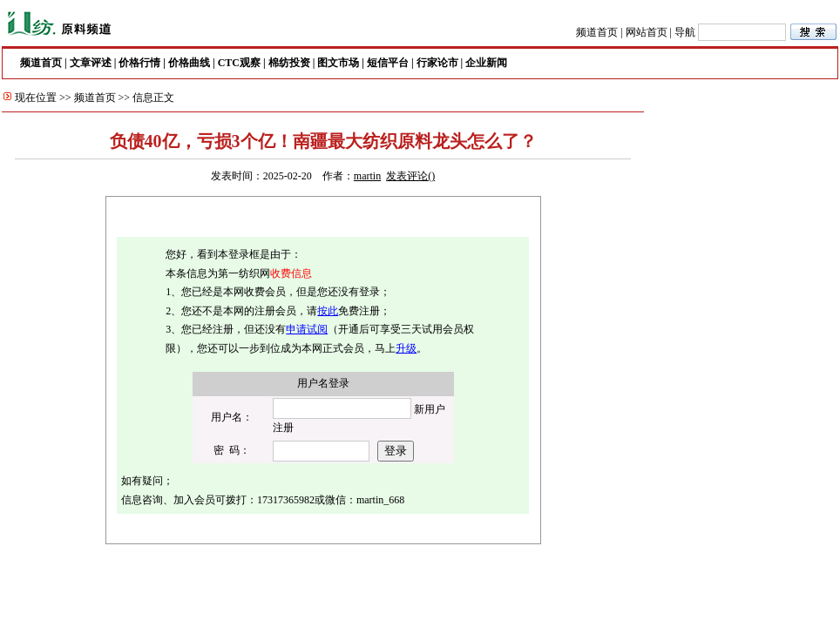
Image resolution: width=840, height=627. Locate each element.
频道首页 (597, 32)
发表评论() (410, 176)
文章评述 (91, 63)
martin (367, 176)
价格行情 (139, 63)
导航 (685, 32)
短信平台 (388, 63)
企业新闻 (486, 63)
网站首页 (647, 32)
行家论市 (437, 63)
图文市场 (338, 63)
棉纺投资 (289, 63)
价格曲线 (189, 63)
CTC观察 (239, 63)
